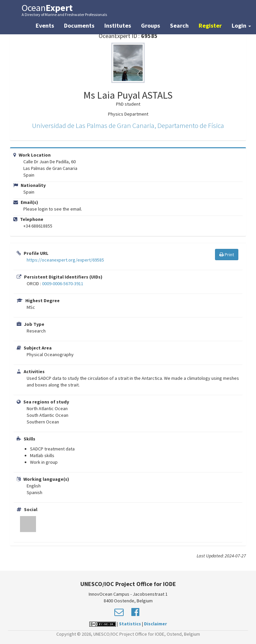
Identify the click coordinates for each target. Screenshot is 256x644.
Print (227, 255)
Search (179, 25)
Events (45, 25)
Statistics (130, 624)
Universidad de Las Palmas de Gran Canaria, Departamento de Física (128, 125)
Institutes (118, 25)
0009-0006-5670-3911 (63, 284)
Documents (79, 25)
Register (210, 25)
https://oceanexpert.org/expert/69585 (65, 260)
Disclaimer (155, 624)
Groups (150, 25)
